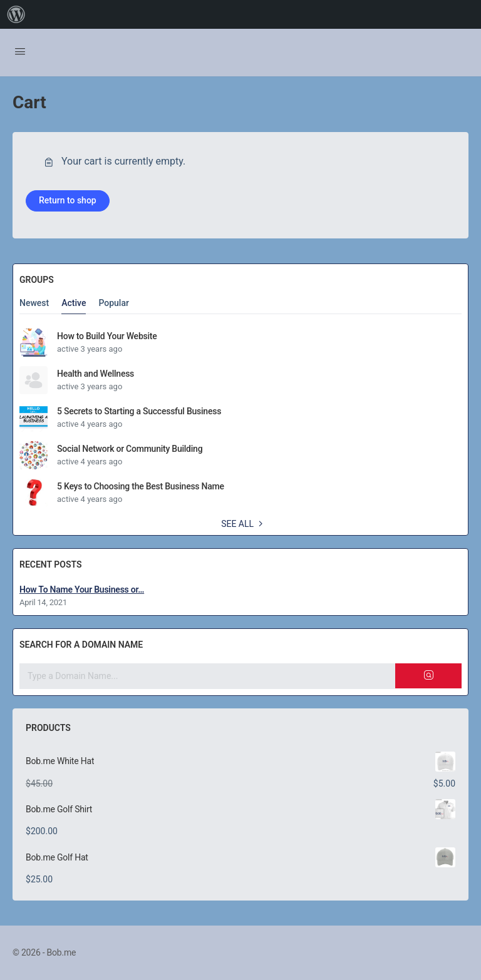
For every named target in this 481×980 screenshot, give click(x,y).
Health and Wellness (96, 374)
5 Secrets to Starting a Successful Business (139, 411)
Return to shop (68, 200)
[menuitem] (16, 14)
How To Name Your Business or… (82, 590)
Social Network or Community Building (130, 449)
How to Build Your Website (107, 336)
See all (244, 524)
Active (74, 303)
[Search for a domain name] (207, 676)
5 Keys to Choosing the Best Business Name (141, 486)
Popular (114, 303)
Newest (34, 303)
